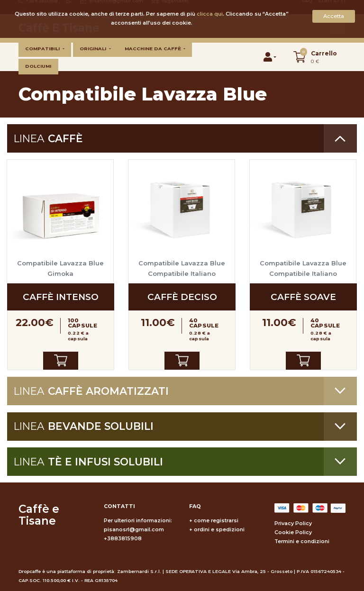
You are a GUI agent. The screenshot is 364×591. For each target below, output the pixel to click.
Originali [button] (94, 49)
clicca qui (210, 14)
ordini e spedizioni (219, 530)
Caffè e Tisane (39, 515)
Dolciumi (38, 66)
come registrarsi (216, 521)
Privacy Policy (293, 523)
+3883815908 (123, 539)
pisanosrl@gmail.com (134, 530)
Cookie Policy (293, 532)
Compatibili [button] (43, 49)
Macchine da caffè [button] (154, 49)
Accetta (334, 16)
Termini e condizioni (302, 541)
